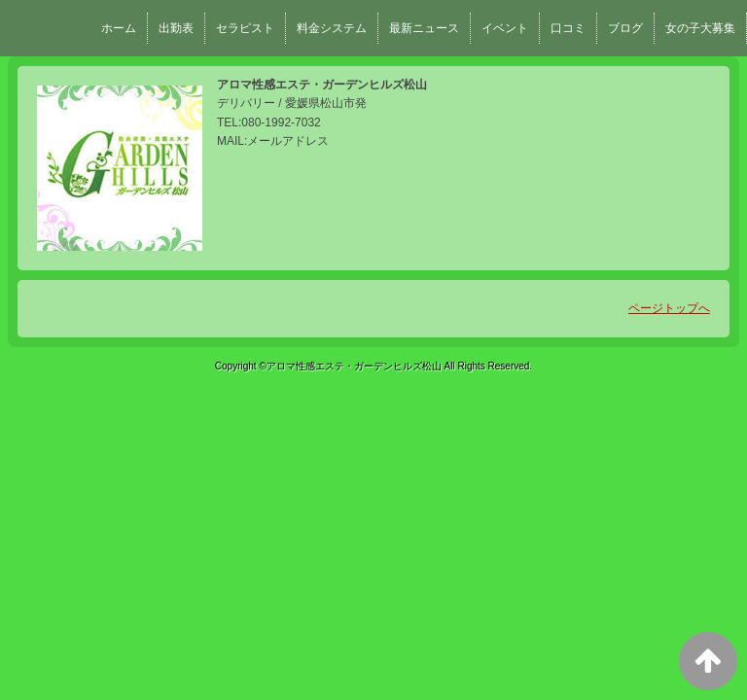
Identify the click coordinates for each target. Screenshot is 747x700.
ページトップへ (669, 308)
